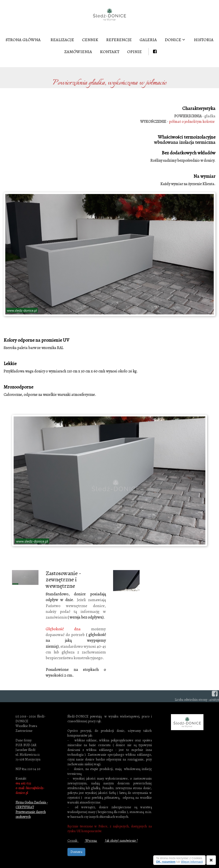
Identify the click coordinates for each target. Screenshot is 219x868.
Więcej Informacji (192, 862)
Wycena (91, 841)
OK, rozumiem (166, 862)
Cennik (73, 841)
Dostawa (76, 852)
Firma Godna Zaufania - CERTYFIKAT (32, 805)
